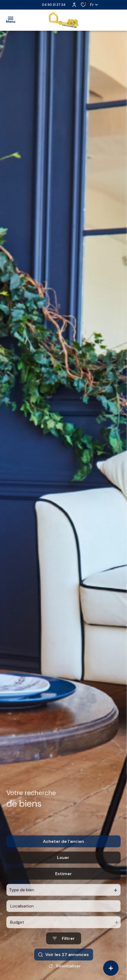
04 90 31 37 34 (54, 5)
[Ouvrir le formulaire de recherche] (64, 950)
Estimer (63, 886)
